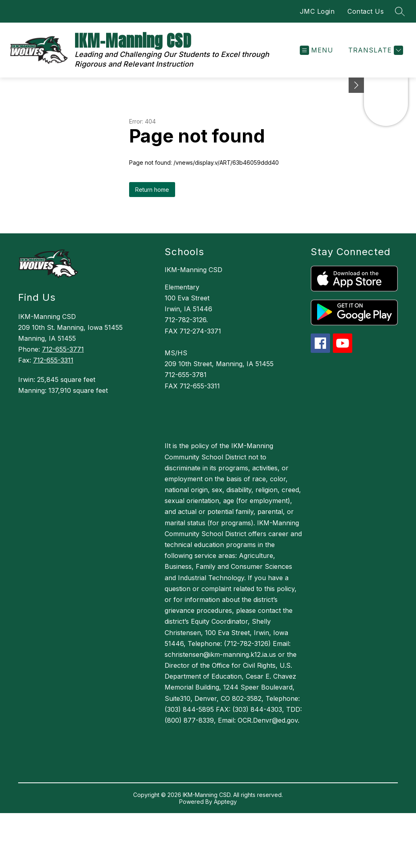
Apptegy (225, 802)
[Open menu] (317, 50)
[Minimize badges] (356, 85)
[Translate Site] (375, 50)
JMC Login (317, 11)
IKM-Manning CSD (193, 270)
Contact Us (366, 11)
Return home (152, 190)
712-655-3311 (53, 360)
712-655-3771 (63, 349)
